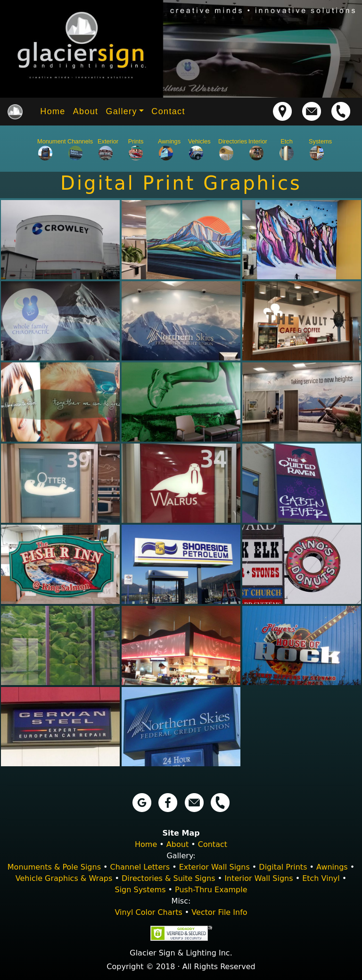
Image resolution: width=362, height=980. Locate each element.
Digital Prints (283, 867)
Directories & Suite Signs (169, 878)
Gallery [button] (121, 111)
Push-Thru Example (211, 890)
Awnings (332, 867)
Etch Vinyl (321, 878)
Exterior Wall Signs (214, 867)
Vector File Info (219, 912)
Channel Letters (140, 867)
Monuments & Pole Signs (54, 867)
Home (53, 111)
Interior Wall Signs (259, 878)
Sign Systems (140, 890)
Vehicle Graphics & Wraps (64, 878)
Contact (168, 111)
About (86, 111)
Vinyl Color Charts (148, 912)
